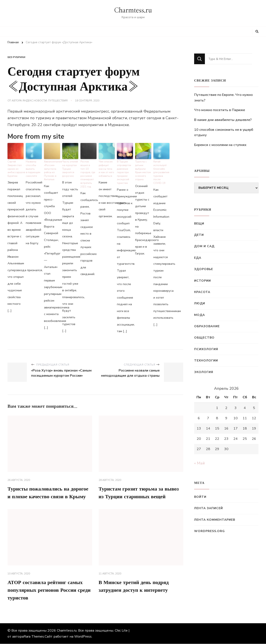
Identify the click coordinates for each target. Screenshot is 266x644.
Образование (207, 326)
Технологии (206, 361)
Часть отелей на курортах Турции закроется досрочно (70, 169)
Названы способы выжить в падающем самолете (33, 169)
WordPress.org (209, 531)
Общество (204, 338)
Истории (203, 281)
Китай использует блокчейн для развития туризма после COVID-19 (161, 172)
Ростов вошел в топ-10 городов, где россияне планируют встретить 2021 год (88, 172)
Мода (199, 315)
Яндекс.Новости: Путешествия (45, 101)
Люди (200, 303)
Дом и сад (204, 246)
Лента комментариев (215, 520)
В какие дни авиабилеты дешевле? (223, 120)
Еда (198, 258)
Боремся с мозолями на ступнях (220, 145)
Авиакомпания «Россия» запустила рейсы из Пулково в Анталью (52, 171)
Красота (202, 292)
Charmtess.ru (133, 10)
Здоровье (204, 269)
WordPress (83, 637)
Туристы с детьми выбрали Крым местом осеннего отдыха (143, 171)
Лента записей (209, 508)
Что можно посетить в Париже (220, 110)
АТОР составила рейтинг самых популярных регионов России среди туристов (49, 590)
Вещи (199, 224)
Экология (204, 372)
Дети (199, 235)
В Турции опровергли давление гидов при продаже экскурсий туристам (124, 172)
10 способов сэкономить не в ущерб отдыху (224, 132)
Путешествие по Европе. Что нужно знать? (223, 98)
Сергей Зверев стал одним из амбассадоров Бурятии (16, 169)
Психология (206, 349)
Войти (200, 497)
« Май (199, 463)
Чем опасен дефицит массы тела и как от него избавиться (106, 169)
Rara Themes (34, 637)
